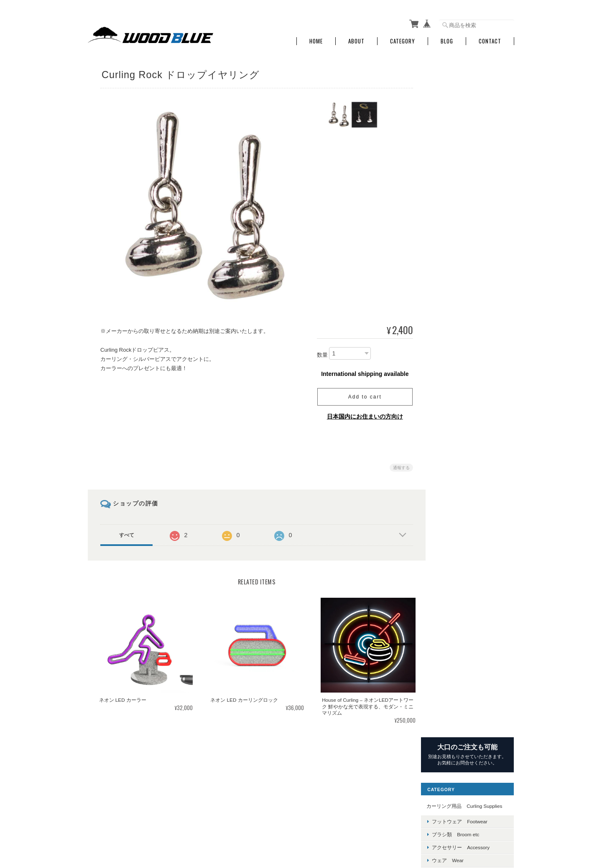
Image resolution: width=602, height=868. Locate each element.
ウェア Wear (459, 184)
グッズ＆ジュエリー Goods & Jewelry (475, 213)
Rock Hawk (456, 378)
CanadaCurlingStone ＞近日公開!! (474, 277)
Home (316, 39)
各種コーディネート (466, 587)
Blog (447, 39)
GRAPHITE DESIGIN (467, 456)
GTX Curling (457, 430)
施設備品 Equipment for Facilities (473, 509)
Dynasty (452, 293)
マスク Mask (459, 229)
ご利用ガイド (453, 691)
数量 (319, 352)
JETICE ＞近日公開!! (467, 332)
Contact (490, 39)
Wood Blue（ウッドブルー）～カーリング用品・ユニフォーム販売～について (305, 825)
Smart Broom (458, 391)
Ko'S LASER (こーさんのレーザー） (474, 485)
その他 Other (454, 532)
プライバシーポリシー (422, 825)
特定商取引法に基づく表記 (468, 710)
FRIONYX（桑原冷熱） (469, 443)
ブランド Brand (457, 246)
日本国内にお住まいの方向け (362, 414)
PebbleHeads (458, 469)
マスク (451, 548)
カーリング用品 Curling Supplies (473, 126)
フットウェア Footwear (471, 144)
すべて (127, 533)
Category (403, 39)
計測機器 (454, 561)
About (356, 39)
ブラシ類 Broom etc (467, 157)
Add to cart (362, 394)
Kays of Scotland (462, 346)
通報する (398, 465)
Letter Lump (457, 417)
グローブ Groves (464, 197)
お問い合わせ (453, 730)
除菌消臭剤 (456, 574)
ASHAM (452, 261)
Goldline (453, 306)
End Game (455, 404)
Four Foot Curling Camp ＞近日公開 (476, 362)
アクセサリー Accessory (472, 170)
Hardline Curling (461, 319)
